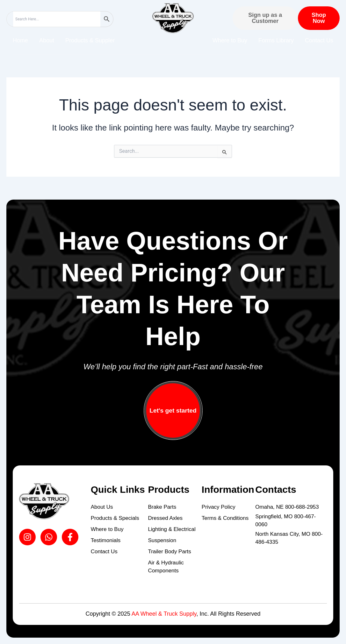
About (47, 40)
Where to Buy (230, 40)
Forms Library (276, 40)
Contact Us (319, 40)
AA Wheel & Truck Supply (164, 614)
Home (20, 40)
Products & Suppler (90, 40)
